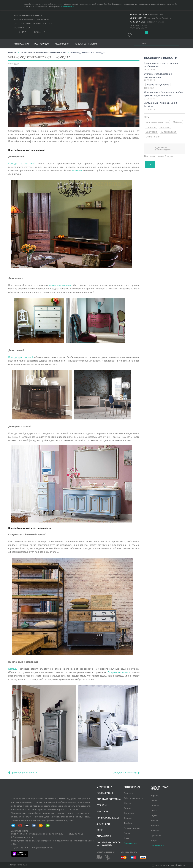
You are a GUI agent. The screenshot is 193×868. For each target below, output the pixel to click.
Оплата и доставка (23, 24)
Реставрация (42, 44)
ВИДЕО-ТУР (40, 32)
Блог (28, 28)
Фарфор (128, 823)
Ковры (154, 840)
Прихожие (156, 835)
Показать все (130, 843)
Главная (12, 53)
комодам (77, 170)
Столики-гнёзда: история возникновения (158, 75)
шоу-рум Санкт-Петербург (159, 18)
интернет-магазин (155, 22)
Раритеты (128, 793)
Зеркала (128, 818)
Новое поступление (86, 44)
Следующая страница (126, 772)
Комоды (13, 669)
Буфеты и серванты (133, 798)
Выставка (151, 132)
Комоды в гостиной (22, 163)
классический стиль (157, 122)
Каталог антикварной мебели (28, 15)
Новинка (151, 127)
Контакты (48, 24)
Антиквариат (169, 132)
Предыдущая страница (23, 772)
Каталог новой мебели (25, 19)
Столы (154, 810)
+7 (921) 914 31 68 (138, 22)
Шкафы (127, 803)
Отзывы (37, 24)
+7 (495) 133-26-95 (138, 14)
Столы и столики (132, 828)
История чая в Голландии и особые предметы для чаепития (164, 94)
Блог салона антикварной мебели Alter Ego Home (43, 53)
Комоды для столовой (21, 357)
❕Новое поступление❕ (158, 84)
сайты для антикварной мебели (168, 865)
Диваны (155, 805)
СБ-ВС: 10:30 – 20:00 (138, 28)
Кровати (155, 825)
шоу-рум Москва (155, 14)
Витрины (128, 808)
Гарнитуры (129, 813)
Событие (165, 127)
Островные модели (119, 672)
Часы (126, 838)
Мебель (177, 122)
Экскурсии (19, 28)
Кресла (154, 820)
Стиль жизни (153, 136)
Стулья (127, 833)
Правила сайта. (68, 6)
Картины (155, 796)
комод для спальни (60, 285)
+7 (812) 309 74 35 (138, 18)
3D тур (22, 32)
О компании (43, 19)
